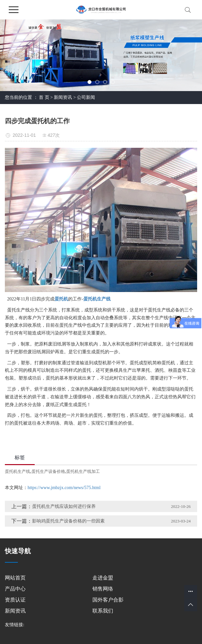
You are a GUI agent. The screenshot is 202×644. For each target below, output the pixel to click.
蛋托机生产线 (18, 471)
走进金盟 (103, 578)
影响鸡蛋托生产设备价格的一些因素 (68, 521)
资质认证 (15, 600)
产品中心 (15, 589)
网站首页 (15, 578)
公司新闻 (86, 97)
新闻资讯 (63, 97)
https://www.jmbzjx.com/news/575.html (64, 488)
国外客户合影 (108, 600)
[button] (89, 82)
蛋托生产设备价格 (48, 471)
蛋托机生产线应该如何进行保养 (64, 506)
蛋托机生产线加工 (83, 471)
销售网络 (103, 589)
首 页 (44, 97)
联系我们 (103, 611)
